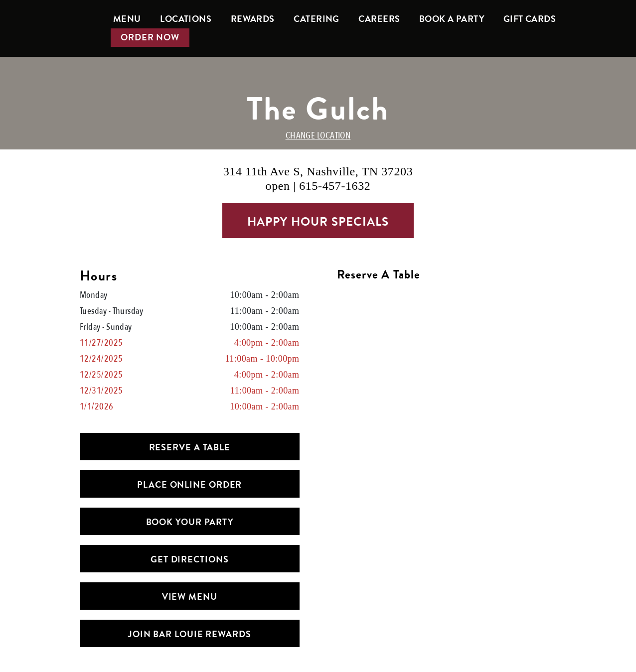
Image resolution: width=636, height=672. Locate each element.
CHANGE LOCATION (318, 136)
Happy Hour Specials (318, 222)
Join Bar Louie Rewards (190, 634)
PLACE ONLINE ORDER (189, 485)
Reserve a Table (190, 447)
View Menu (190, 597)
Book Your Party (190, 522)
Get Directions (190, 559)
